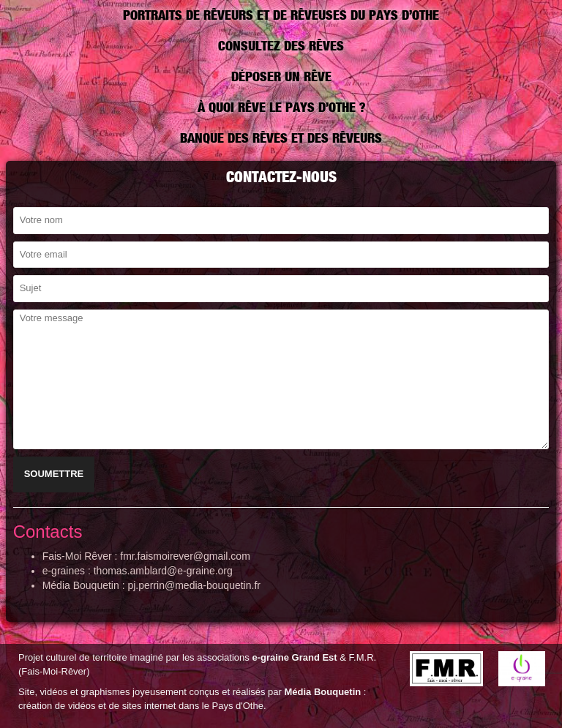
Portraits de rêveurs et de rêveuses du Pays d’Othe (281, 15)
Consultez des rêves (281, 46)
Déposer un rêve (281, 76)
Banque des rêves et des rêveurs (281, 138)
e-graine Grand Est (294, 657)
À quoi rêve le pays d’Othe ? (281, 107)
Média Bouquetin (322, 692)
